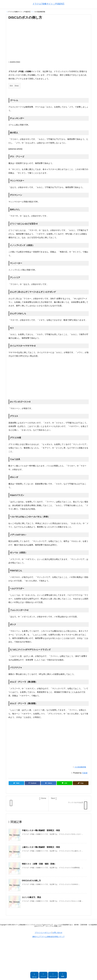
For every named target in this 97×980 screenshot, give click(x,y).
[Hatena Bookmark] (48, 783)
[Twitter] (16, 783)
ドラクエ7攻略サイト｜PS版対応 (19, 12)
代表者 (85, 773)
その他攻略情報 (40, 12)
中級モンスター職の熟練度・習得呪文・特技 (41, 830)
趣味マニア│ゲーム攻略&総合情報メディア (48, 937)
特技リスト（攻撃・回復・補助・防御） (39, 864)
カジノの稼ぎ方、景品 (31, 897)
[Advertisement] (49, 41)
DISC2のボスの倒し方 (31, 881)
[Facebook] (32, 783)
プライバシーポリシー (43, 933)
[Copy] (81, 783)
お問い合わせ (57, 933)
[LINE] (65, 783)
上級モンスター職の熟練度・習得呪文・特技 (41, 847)
